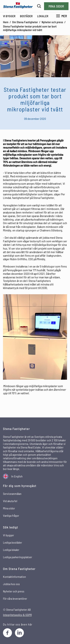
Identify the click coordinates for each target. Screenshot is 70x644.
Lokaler (43, 16)
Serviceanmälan (12, 494)
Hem (6, 22)
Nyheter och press (52, 22)
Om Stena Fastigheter (25, 22)
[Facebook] (7, 633)
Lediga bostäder (13, 542)
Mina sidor (56, 6)
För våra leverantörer (15, 598)
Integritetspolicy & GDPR (17, 615)
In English (17, 476)
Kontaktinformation (14, 577)
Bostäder (26, 16)
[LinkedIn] (19, 633)
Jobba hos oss (11, 584)
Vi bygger (9, 16)
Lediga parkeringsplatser (18, 557)
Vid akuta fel (10, 501)
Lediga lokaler (11, 550)
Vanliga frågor (11, 515)
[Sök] (39, 6)
